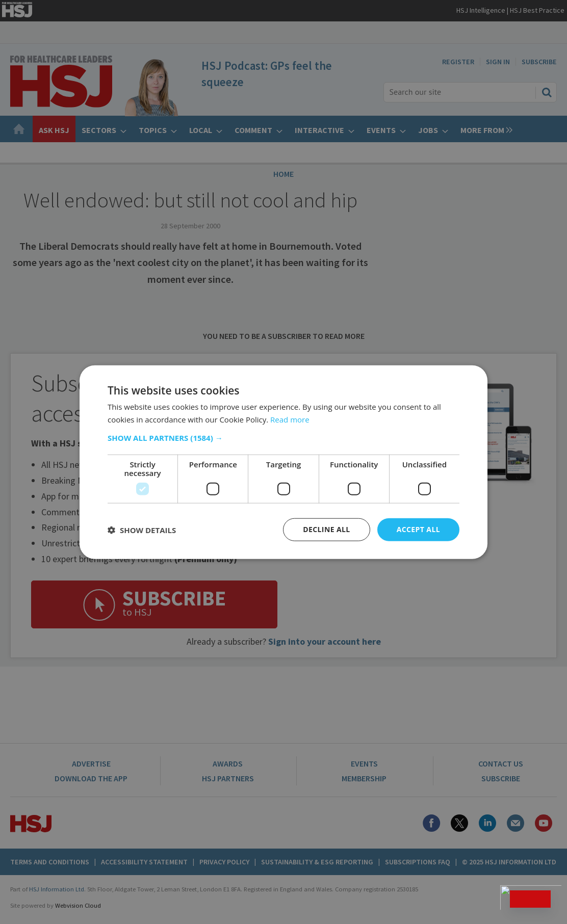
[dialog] (283, 462)
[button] (283, 438)
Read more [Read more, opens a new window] (290, 419)
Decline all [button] (326, 529)
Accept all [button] (418, 529)
